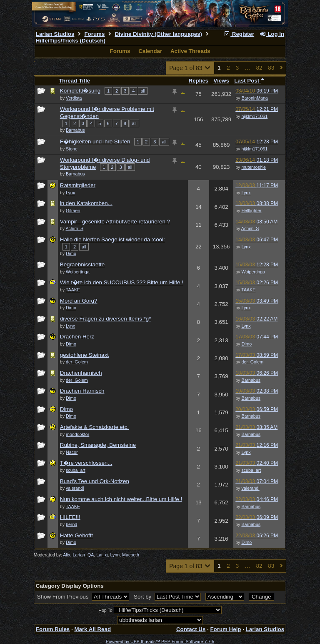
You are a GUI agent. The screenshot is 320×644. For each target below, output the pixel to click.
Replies (199, 81)
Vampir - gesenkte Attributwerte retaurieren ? (115, 222)
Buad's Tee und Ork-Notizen (95, 481)
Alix (66, 555)
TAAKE (248, 290)
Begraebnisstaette (82, 264)
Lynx (246, 193)
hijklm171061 (254, 116)
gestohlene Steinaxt (84, 355)
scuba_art (251, 470)
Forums (94, 34)
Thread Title (74, 81)
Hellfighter (251, 210)
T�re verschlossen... (86, 463)
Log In (272, 34)
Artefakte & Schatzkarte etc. (94, 427)
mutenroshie (254, 167)
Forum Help (225, 629)
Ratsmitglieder (78, 185)
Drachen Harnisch (82, 391)
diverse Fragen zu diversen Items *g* (106, 319)
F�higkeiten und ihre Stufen (95, 142)
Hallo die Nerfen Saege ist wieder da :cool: (112, 239)
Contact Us (191, 629)
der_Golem (252, 362)
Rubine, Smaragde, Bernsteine (98, 445)
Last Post (249, 81)
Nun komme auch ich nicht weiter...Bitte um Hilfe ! (121, 499)
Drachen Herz (77, 337)
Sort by (143, 597)
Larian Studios (55, 34)
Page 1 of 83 (190, 68)
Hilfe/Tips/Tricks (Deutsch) (71, 41)
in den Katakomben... (86, 203)
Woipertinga (253, 272)
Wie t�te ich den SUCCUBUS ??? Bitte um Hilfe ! (122, 282)
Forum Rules (53, 629)
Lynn (115, 555)
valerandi (250, 488)
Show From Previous (64, 597)
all (143, 91)
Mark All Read (92, 629)
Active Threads (190, 51)
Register (239, 34)
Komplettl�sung (80, 91)
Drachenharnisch (81, 373)
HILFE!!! (70, 517)
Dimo (246, 344)
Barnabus (251, 380)
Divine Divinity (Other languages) (158, 34)
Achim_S (250, 228)
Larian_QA (83, 555)
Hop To (105, 610)
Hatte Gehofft (76, 535)
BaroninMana (254, 98)
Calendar (150, 51)
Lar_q (102, 555)
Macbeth (131, 555)
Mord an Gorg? (79, 301)
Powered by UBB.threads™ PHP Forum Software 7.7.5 (160, 641)
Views (221, 81)
